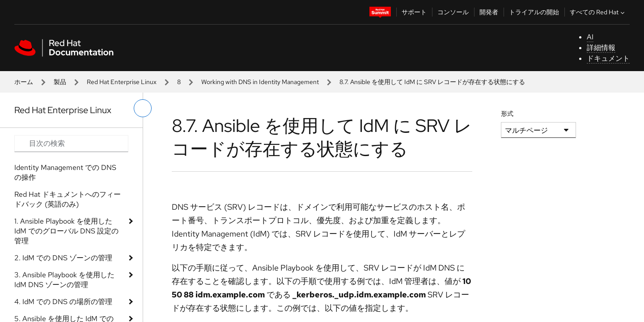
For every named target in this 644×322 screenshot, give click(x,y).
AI (590, 37)
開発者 (489, 12)
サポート (414, 12)
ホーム (24, 82)
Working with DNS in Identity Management (260, 82)
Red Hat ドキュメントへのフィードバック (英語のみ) (68, 199)
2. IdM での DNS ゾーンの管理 (63, 258)
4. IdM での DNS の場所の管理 (63, 302)
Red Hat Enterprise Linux (122, 82)
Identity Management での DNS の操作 (65, 172)
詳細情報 (601, 48)
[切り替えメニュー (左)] (143, 108)
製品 (60, 82)
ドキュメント (608, 58)
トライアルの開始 (534, 12)
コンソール (453, 12)
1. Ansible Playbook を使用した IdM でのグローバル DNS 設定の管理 (66, 231)
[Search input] (71, 144)
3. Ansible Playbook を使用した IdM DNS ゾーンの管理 (64, 280)
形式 (507, 114)
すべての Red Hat (598, 12)
